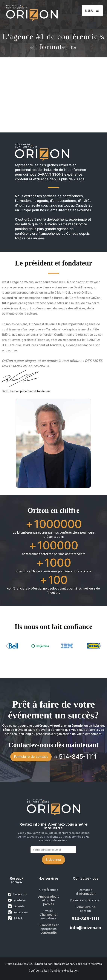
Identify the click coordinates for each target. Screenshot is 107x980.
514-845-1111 (86, 919)
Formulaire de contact (31, 757)
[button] (92, 11)
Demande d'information (86, 892)
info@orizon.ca (86, 928)
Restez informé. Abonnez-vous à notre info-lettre (53, 826)
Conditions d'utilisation (64, 971)
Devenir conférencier (85, 900)
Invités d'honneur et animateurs (49, 915)
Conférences (49, 890)
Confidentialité (38, 971)
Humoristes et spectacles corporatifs (49, 929)
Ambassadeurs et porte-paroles (49, 900)
